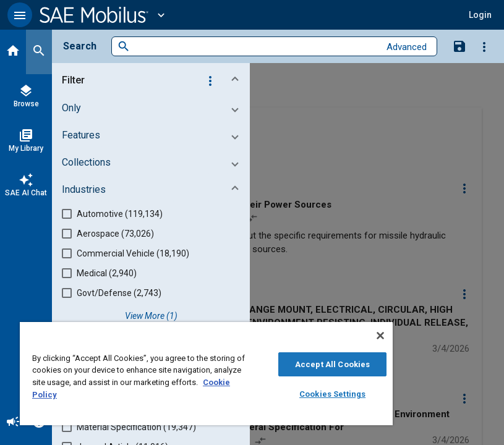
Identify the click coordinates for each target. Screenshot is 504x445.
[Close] (380, 336)
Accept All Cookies (332, 364)
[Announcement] (13, 423)
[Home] (13, 52)
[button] (20, 15)
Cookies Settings (332, 394)
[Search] (39, 52)
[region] (206, 374)
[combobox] (255, 47)
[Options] (484, 46)
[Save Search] (459, 46)
